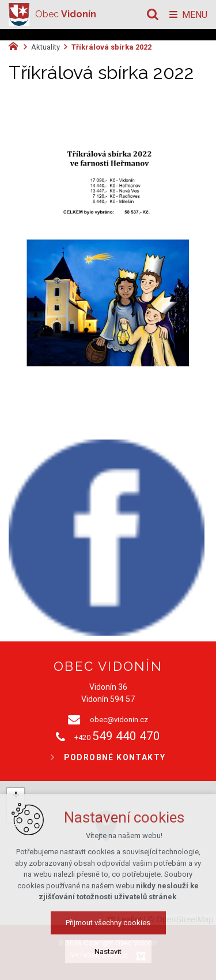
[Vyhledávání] (153, 14)
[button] (131, 841)
